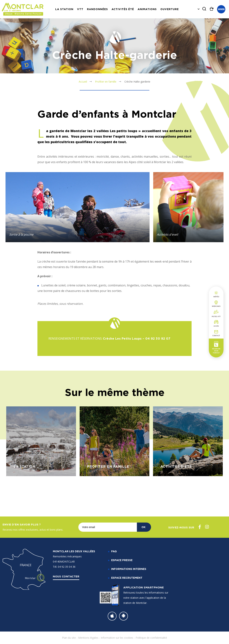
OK (143, 527)
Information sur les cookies (117, 638)
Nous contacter (66, 576)
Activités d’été (176, 466)
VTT (80, 9)
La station (64, 9)
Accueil (83, 82)
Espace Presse (122, 560)
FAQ (114, 551)
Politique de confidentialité (151, 638)
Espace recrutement (127, 578)
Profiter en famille (106, 82)
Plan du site (69, 638)
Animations (147, 9)
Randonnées (97, 9)
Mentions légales (88, 638)
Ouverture (170, 9)
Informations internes (129, 569)
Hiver (221, 9)
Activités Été (123, 9)
